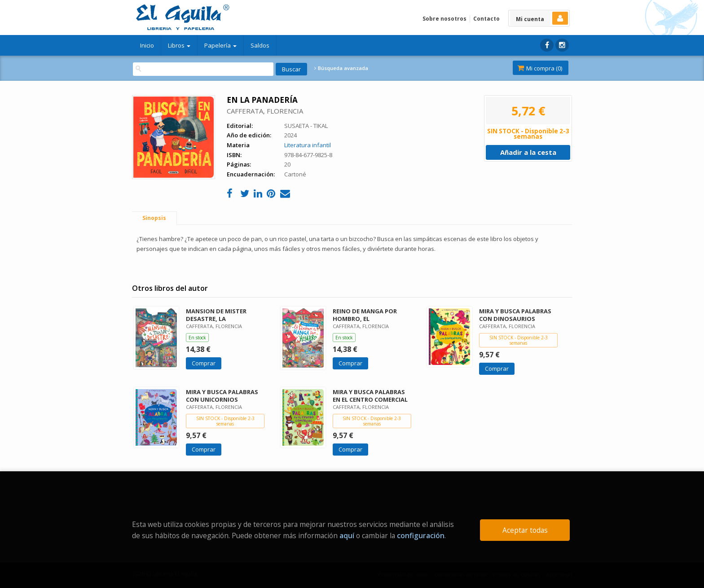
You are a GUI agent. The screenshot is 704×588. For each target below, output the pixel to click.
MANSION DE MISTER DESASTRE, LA (216, 315)
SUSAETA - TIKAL (306, 126)
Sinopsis (154, 218)
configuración (421, 535)
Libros (179, 45)
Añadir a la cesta (528, 152)
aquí (347, 535)
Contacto (486, 19)
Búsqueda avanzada (341, 68)
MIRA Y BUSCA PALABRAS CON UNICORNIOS (222, 396)
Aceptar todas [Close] (525, 530)
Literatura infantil (308, 145)
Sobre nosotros (444, 19)
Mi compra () (540, 68)
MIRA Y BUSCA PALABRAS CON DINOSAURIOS (515, 315)
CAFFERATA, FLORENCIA (265, 111)
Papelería (220, 45)
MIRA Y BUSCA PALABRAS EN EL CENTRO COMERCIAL (370, 396)
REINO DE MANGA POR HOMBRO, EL (365, 315)
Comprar (204, 363)
